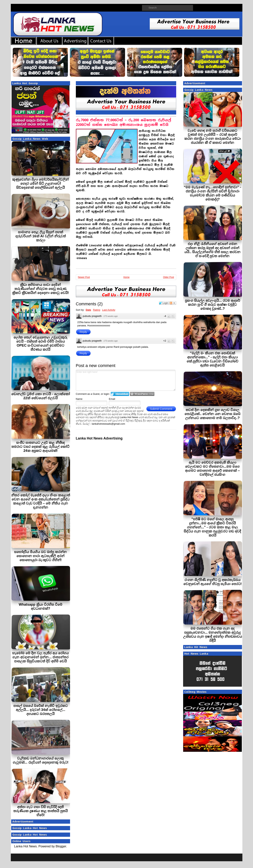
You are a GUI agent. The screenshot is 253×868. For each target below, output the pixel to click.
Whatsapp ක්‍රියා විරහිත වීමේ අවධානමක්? (41, 607)
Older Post (169, 277)
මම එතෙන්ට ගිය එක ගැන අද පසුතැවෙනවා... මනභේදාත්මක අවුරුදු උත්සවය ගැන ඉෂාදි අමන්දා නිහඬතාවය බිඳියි (213, 634)
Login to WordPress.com (142, 394)
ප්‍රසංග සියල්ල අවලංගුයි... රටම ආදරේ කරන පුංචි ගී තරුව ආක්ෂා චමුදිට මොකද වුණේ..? (212, 305)
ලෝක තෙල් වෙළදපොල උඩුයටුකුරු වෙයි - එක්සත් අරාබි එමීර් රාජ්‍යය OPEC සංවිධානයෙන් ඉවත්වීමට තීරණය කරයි (40, 343)
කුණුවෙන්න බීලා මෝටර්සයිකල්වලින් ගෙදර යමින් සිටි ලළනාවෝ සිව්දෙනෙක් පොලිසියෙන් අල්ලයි (40, 184)
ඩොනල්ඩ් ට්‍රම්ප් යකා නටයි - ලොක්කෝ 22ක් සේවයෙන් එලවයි (41, 396)
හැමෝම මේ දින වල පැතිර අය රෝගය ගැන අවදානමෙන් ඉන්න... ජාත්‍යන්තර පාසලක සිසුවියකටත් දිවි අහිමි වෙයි (40, 657)
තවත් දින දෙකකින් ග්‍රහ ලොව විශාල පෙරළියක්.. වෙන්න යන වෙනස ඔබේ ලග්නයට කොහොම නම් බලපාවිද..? (212, 414)
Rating (97, 310)
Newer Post (84, 277)
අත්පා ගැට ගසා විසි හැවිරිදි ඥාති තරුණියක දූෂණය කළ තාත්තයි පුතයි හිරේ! (41, 811)
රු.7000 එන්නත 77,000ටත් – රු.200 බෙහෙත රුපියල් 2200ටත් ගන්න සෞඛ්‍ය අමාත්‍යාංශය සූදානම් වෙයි (124, 122)
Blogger (61, 846)
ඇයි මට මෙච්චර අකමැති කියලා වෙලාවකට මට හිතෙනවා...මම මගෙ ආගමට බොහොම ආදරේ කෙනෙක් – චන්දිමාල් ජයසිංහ (212, 469)
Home (126, 277)
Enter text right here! (126, 380)
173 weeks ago (111, 316)
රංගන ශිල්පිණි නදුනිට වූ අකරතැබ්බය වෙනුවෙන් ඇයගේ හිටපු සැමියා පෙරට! (213, 582)
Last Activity (109, 310)
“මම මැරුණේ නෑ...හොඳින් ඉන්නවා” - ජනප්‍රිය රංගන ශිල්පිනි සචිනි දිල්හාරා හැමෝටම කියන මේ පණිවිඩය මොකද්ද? (212, 193)
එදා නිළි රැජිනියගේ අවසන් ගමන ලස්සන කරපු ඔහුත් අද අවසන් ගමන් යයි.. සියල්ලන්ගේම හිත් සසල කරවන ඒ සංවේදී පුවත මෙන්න (212, 250)
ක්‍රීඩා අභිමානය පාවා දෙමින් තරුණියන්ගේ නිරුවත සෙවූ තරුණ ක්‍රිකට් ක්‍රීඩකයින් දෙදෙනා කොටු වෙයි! (41, 289)
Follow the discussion (173, 303)
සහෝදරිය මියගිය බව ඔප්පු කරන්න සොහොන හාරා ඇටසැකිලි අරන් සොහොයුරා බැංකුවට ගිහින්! (40, 556)
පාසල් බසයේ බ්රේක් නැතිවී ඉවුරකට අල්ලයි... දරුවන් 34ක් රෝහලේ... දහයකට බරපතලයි (41, 710)
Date (88, 310)
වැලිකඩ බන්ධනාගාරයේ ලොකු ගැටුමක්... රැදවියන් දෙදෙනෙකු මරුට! (41, 760)
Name (79, 399)
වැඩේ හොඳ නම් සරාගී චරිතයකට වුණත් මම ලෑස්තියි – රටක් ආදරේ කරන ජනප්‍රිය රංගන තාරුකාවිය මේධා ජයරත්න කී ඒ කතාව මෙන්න (212, 137)
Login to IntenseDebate (120, 394)
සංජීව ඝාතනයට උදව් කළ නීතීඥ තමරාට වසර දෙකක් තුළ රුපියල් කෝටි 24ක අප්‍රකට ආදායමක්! (40, 447)
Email (112, 399)
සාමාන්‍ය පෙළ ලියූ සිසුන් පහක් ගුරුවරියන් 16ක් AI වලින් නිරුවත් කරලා (40, 236)
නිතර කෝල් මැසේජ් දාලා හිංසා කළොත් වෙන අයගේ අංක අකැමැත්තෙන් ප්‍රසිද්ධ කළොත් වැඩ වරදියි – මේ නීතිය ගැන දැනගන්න (41, 501)
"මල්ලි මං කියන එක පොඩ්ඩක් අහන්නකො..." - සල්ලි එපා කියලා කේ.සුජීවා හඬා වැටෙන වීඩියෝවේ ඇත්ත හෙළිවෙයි (212, 359)
